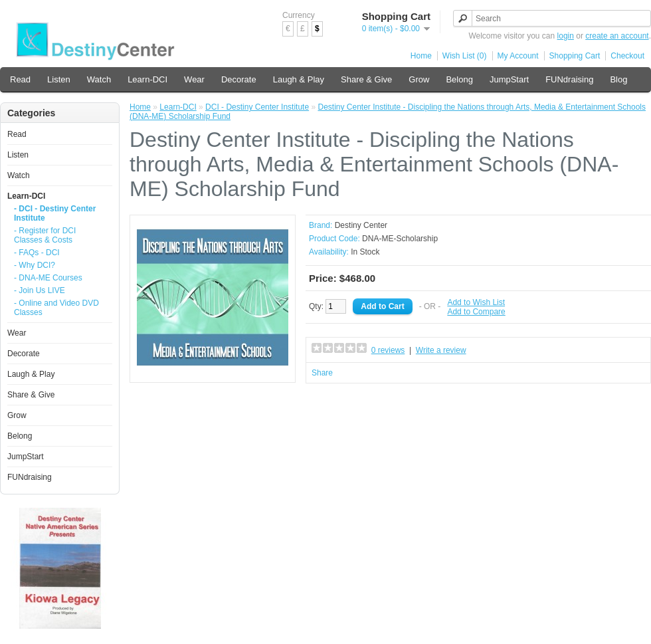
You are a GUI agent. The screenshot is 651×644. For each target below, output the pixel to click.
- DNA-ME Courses (48, 278)
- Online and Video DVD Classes (56, 308)
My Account (518, 56)
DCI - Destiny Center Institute (257, 107)
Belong (459, 79)
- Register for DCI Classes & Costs (45, 235)
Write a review (441, 350)
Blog (618, 79)
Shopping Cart (575, 56)
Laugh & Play (299, 79)
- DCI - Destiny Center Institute (55, 213)
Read (20, 79)
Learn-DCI (147, 79)
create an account (617, 36)
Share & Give (366, 79)
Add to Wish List (476, 302)
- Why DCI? (35, 265)
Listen (59, 79)
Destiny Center (361, 225)
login (566, 36)
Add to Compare (476, 312)
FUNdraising (569, 79)
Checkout (627, 56)
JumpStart (509, 79)
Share (322, 373)
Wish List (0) (465, 56)
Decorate (239, 79)
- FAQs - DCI (37, 253)
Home (421, 56)
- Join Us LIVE (40, 290)
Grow (419, 79)
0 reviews (388, 350)
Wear (194, 79)
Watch (99, 79)
